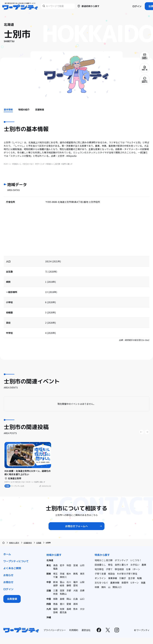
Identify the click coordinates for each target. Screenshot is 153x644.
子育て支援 (100, 574)
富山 (62, 582)
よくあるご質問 (12, 568)
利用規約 (74, 630)
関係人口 (117, 587)
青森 (55, 565)
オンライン (100, 578)
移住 (110, 565)
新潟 (55, 582)
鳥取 (55, 599)
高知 (76, 604)
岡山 (69, 599)
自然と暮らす (122, 565)
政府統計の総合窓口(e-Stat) (137, 340)
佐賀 (62, 609)
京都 (69, 590)
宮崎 (55, 612)
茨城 (62, 574)
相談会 (111, 574)
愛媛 (69, 604)
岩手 (62, 565)
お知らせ (8, 575)
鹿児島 (63, 612)
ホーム (7, 554)
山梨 (82, 582)
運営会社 (86, 630)
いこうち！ (136, 560)
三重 (55, 590)
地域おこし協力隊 (104, 560)
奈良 (55, 594)
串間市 (125, 583)
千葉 (55, 577)
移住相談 (119, 569)
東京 (82, 574)
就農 (143, 583)
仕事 (128, 569)
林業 (97, 587)
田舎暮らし (100, 565)
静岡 (69, 585)
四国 (49, 604)
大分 (82, 609)
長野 (55, 585)
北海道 (39, 543)
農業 (144, 565)
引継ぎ (123, 578)
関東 (49, 574)
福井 (76, 582)
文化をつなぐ (101, 583)
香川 (62, 604)
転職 (139, 578)
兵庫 (82, 590)
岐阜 (62, 585)
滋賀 (62, 590)
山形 (82, 565)
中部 (49, 582)
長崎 (69, 609)
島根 (62, 599)
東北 (49, 565)
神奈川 (63, 577)
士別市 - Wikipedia (67, 156)
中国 (49, 599)
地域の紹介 (24, 109)
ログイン (137, 6)
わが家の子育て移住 (127, 574)
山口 (82, 599)
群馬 (76, 574)
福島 (55, 569)
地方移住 (99, 569)
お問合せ (8, 582)
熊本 (76, 609)
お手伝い (135, 565)
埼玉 (55, 574)
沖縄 (49, 617)
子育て (109, 569)
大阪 (76, 590)
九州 (49, 609)
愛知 (76, 585)
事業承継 (113, 578)
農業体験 (115, 583)
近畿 (49, 590)
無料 (104, 587)
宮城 (76, 565)
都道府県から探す (88, 6)
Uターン (135, 583)
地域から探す (14, 543)
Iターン (136, 569)
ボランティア (121, 560)
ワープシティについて (16, 561)
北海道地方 (28, 543)
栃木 (69, 574)
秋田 (69, 565)
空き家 (132, 578)
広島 (76, 599)
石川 (69, 582)
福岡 (55, 609)
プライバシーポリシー (55, 630)
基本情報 (8, 109)
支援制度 (40, 109)
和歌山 (63, 594)
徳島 (55, 604)
